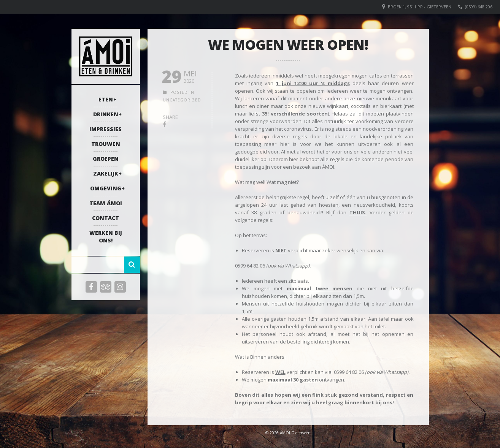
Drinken (106, 114)
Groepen (106, 159)
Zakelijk (106, 173)
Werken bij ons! (106, 237)
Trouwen (106, 144)
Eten (106, 99)
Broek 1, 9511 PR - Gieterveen (420, 7)
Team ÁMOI (106, 203)
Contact (106, 218)
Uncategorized (182, 100)
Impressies (106, 129)
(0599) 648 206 (479, 7)
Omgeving (106, 188)
